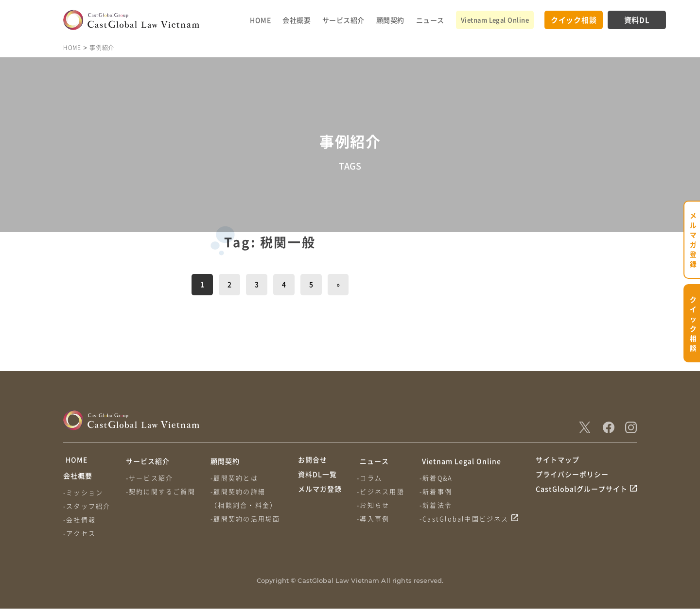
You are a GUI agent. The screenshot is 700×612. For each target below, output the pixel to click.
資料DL (637, 20)
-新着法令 (438, 505)
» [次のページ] (338, 284)
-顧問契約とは (236, 478)
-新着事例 (438, 491)
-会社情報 (79, 523)
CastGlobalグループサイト (582, 497)
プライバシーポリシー (572, 479)
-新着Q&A (438, 478)
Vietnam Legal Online (495, 20)
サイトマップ (558, 461)
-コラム (370, 478)
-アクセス (79, 536)
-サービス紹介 (150, 478)
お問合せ (313, 461)
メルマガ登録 (320, 497)
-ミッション (83, 496)
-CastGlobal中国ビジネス (466, 518)
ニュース (430, 20)
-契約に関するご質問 (162, 491)
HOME (260, 20)
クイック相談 (574, 20)
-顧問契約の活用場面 (247, 518)
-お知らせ (374, 505)
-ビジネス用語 (381, 491)
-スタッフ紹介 (87, 509)
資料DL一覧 (317, 479)
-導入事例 (374, 518)
